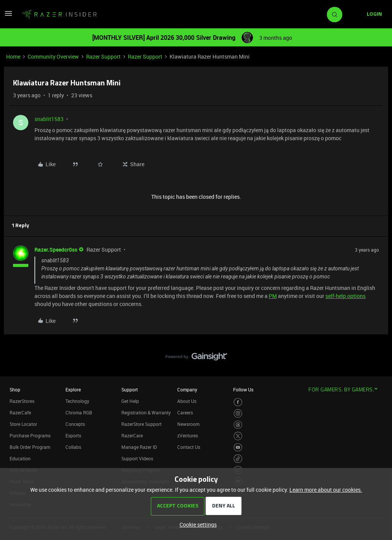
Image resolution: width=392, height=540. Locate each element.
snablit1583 (49, 119)
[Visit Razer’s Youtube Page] (238, 448)
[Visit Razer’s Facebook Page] (238, 402)
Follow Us (243, 389)
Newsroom (188, 424)
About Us (187, 401)
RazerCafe (20, 412)
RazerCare (132, 435)
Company (187, 389)
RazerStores (22, 401)
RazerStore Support (141, 424)
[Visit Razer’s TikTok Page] (238, 459)
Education (20, 458)
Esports (73, 435)
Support (130, 389)
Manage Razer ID (139, 447)
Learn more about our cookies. (326, 490)
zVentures (188, 435)
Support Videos (137, 458)
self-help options (345, 296)
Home (13, 56)
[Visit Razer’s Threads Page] (238, 425)
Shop (15, 389)
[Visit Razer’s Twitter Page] (238, 436)
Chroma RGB (79, 412)
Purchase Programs (30, 435)
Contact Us (189, 447)
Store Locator (23, 424)
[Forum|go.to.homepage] (59, 15)
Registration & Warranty (146, 412)
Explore (73, 389)
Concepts (75, 424)
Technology (77, 401)
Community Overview (53, 56)
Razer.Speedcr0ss (56, 250)
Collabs (73, 447)
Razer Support (103, 56)
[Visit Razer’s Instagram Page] (238, 413)
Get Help (130, 401)
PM (273, 296)
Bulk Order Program (30, 447)
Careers (185, 412)
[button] (8, 16)
